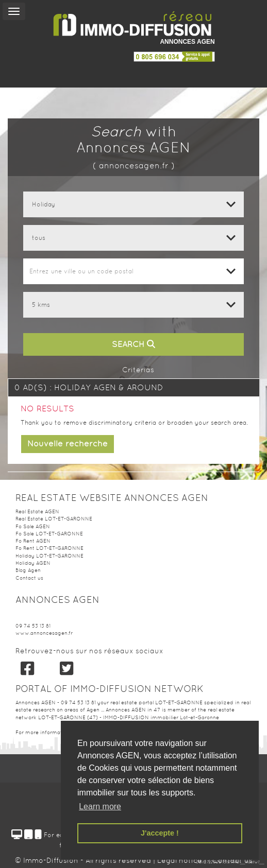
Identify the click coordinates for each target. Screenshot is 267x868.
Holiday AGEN (33, 563)
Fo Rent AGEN (33, 541)
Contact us (29, 578)
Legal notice (181, 860)
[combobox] (133, 271)
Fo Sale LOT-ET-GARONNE (49, 534)
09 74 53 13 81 (33, 626)
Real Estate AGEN (37, 511)
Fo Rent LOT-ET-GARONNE (49, 548)
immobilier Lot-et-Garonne (185, 717)
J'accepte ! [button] (160, 833)
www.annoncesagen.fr (44, 633)
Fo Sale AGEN (33, 526)
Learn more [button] (100, 806)
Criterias (133, 370)
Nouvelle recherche (68, 444)
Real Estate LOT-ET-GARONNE (54, 519)
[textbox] (133, 271)
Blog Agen (28, 570)
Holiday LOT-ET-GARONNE (49, 556)
